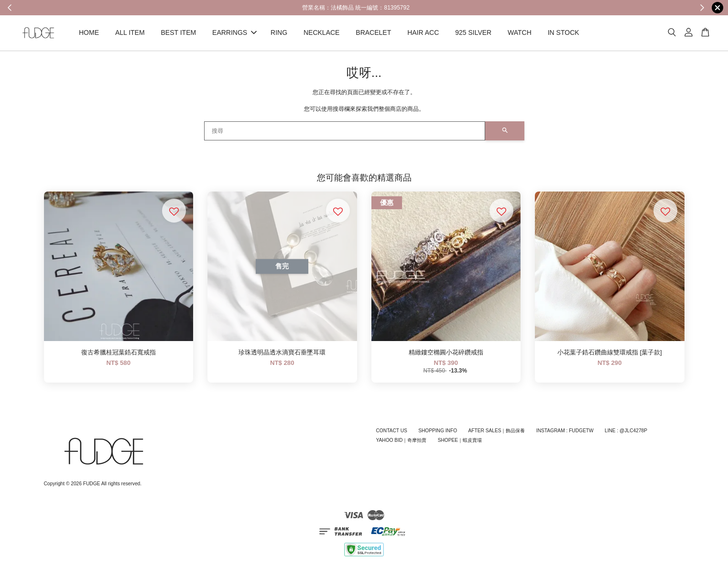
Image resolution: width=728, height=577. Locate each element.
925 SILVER (473, 32)
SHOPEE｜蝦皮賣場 (460, 441)
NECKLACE (321, 32)
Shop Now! (513, 7)
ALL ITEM (130, 32)
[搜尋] (345, 131)
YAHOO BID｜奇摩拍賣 (402, 441)
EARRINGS (234, 32)
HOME (89, 32)
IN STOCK (564, 32)
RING (279, 32)
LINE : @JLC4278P (626, 431)
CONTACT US (392, 431)
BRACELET (373, 32)
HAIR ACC (423, 32)
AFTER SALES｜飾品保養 (496, 431)
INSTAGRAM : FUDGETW (565, 431)
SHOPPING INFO (438, 431)
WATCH (520, 32)
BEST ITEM (179, 32)
